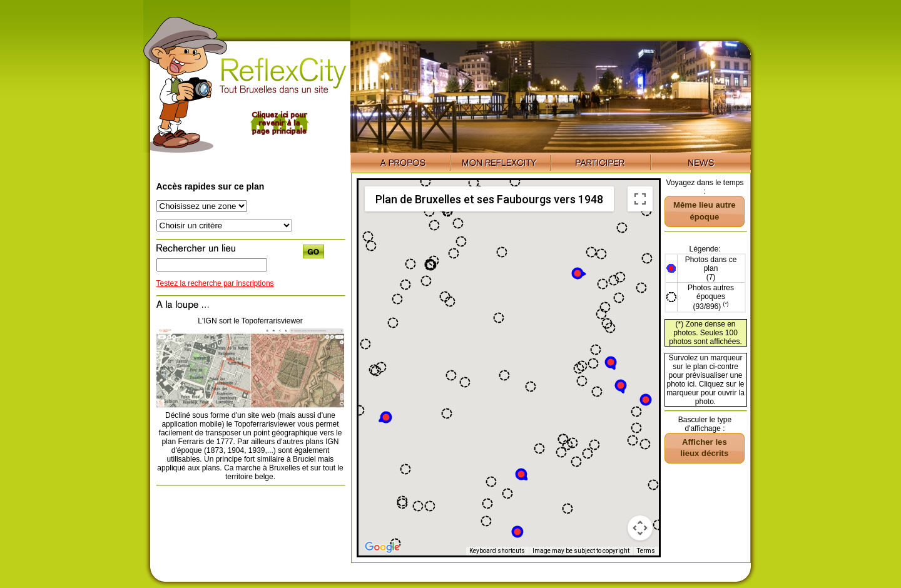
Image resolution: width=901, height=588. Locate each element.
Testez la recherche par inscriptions (215, 283)
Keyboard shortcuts (497, 551)
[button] (646, 400)
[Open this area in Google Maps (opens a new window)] (382, 547)
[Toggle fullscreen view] (640, 199)
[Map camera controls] (640, 528)
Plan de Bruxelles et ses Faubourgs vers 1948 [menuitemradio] (489, 199)
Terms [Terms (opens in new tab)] (646, 551)
